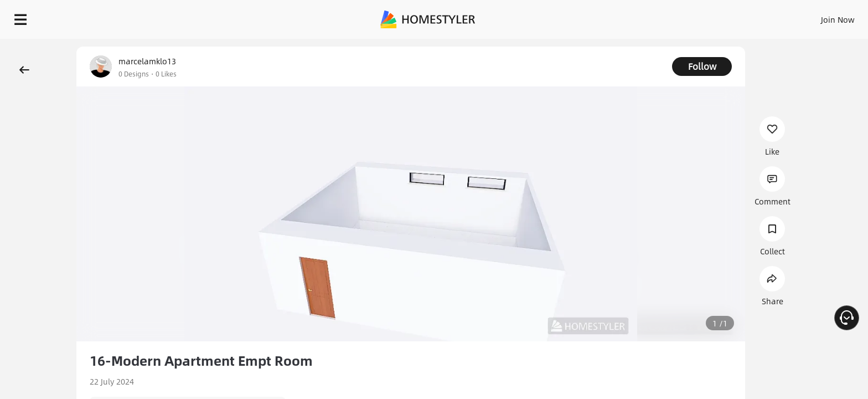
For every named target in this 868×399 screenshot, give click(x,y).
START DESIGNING (813, 17)
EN (743, 17)
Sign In (663, 17)
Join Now (704, 17)
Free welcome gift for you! (638, 47)
